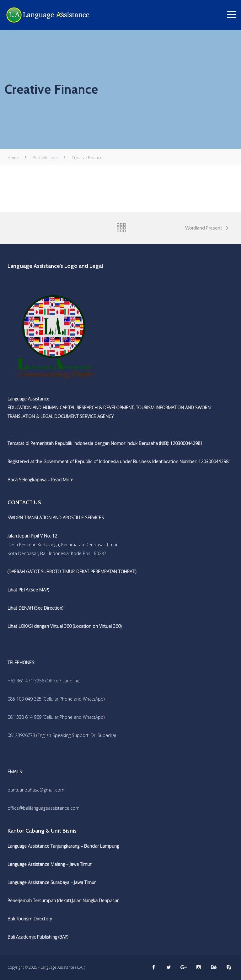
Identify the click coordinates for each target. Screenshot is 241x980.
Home (13, 157)
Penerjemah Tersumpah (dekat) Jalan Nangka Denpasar (63, 901)
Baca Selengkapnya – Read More (40, 480)
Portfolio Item (45, 157)
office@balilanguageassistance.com (43, 808)
